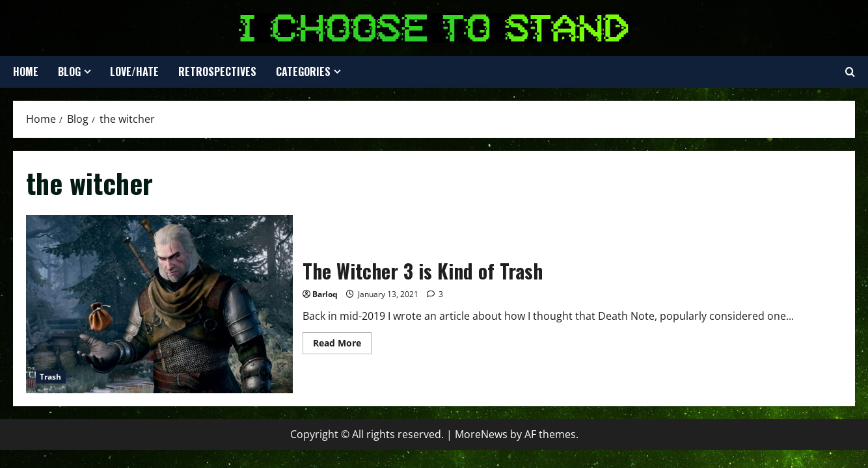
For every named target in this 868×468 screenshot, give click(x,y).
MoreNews (481, 434)
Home (26, 71)
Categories (303, 71)
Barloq (325, 294)
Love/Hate (134, 71)
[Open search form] (850, 72)
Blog (69, 71)
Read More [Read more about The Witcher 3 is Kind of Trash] (342, 345)
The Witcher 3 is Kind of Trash (159, 304)
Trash (51, 377)
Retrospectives (217, 71)
